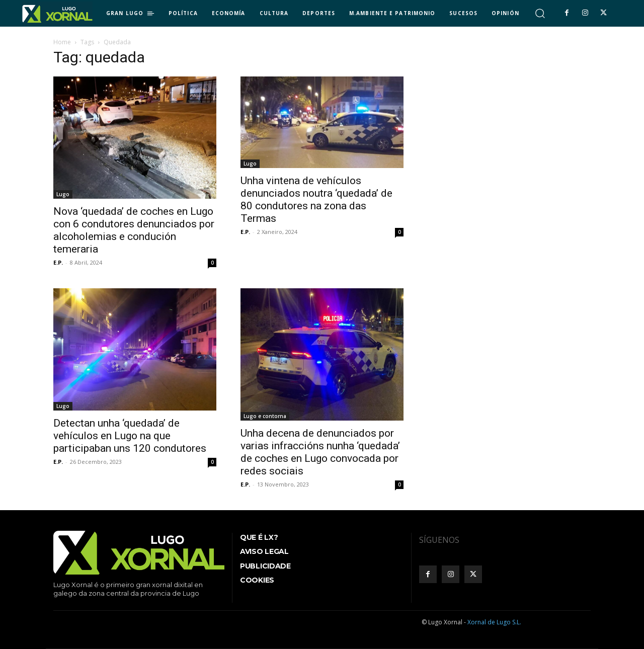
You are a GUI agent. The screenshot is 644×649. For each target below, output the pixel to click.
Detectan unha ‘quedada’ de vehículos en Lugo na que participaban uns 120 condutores (130, 436)
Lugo (63, 194)
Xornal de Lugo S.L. (494, 622)
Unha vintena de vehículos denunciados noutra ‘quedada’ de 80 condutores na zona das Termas (316, 199)
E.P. (58, 262)
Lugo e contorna (265, 416)
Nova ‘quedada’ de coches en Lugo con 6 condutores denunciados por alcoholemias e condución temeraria (134, 230)
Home (62, 42)
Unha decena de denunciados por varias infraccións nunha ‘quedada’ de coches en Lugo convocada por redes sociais (320, 452)
